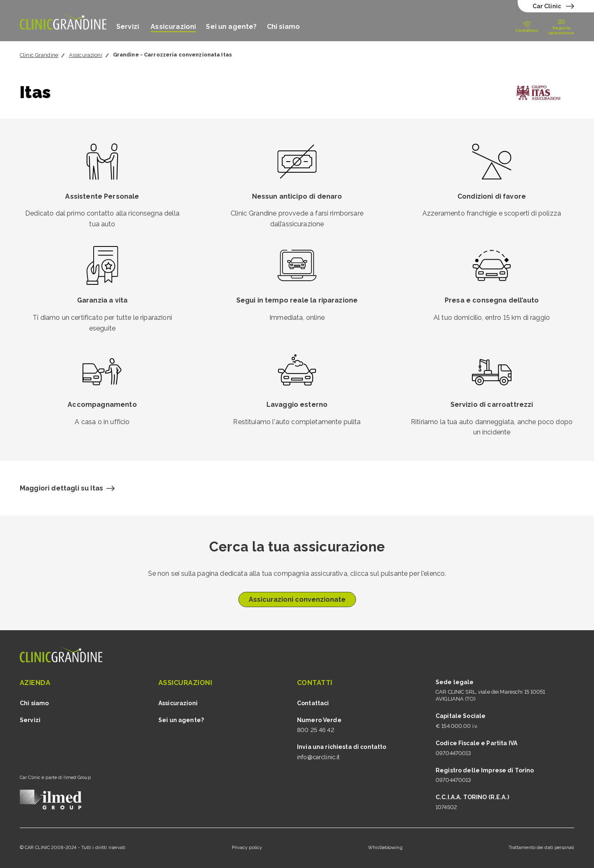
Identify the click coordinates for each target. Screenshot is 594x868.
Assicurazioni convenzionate (297, 599)
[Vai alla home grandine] (63, 21)
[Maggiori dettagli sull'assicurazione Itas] (67, 488)
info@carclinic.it (318, 757)
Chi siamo (283, 27)
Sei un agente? (231, 27)
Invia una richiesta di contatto (342, 747)
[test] (552, 6)
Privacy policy (247, 848)
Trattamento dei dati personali (541, 848)
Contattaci (313, 703)
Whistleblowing (385, 848)
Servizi (128, 27)
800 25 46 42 (316, 730)
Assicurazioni (173, 27)
